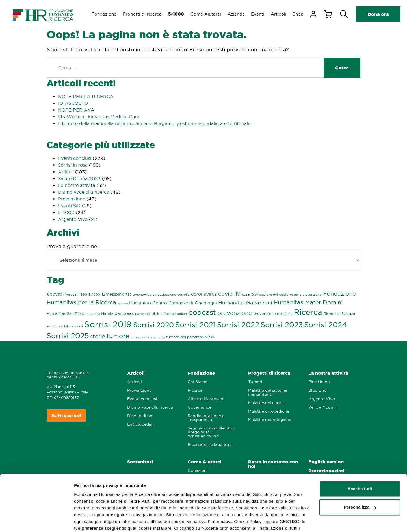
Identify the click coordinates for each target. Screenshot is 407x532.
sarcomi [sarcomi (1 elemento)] (77, 326)
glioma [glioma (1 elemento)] (123, 303)
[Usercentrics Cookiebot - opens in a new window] (37, 521)
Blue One (317, 390)
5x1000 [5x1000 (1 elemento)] (94, 295)
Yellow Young (322, 407)
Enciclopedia (140, 424)
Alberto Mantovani (206, 399)
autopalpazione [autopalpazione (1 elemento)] (164, 295)
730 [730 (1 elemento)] (129, 295)
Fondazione (104, 14)
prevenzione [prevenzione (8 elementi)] (235, 313)
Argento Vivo (73, 219)
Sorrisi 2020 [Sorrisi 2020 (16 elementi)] (153, 325)
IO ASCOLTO (73, 103)
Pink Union (319, 382)
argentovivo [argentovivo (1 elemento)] (142, 295)
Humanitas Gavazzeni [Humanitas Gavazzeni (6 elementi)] (245, 302)
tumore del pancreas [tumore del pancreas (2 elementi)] (185, 337)
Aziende (238, 14)
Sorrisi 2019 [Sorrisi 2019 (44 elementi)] (108, 324)
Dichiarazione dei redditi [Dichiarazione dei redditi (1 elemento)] (270, 295)
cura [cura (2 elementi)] (246, 294)
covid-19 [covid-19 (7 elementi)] (229, 294)
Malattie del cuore (266, 403)
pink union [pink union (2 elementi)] (161, 313)
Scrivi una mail (66, 415)
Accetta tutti (360, 459)
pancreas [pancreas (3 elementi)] (124, 313)
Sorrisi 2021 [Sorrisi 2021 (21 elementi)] (195, 325)
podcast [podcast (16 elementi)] (202, 312)
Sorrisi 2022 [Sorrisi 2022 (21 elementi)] (238, 325)
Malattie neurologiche (270, 420)
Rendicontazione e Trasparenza (206, 418)
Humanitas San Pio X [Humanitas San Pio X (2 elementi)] (65, 313)
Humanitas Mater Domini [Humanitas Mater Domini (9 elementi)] (308, 302)
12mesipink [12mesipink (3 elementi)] (113, 294)
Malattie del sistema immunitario (268, 392)
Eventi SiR (69, 206)
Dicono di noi (140, 416)
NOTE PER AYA (76, 110)
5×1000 (66, 212)
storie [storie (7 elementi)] (98, 336)
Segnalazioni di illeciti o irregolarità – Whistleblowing (211, 432)
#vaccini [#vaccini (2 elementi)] (71, 294)
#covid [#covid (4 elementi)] (54, 294)
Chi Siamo (198, 382)
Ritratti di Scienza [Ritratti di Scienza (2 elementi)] (339, 313)
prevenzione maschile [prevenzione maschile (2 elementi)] (273, 313)
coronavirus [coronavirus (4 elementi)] (204, 294)
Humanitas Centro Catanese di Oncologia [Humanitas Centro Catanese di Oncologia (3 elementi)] (173, 303)
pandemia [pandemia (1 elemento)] (143, 314)
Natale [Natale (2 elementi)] (107, 313)
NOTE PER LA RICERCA (86, 96)
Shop (301, 14)
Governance (200, 407)
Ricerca (195, 390)
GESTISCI (84, 521)
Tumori (255, 382)
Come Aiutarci (207, 14)
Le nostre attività (76, 185)
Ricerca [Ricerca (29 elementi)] (308, 312)
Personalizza (360, 477)
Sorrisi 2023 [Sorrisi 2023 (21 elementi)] (282, 325)
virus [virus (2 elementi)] (209, 337)
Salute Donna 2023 (79, 178)
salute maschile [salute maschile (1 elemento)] (58, 326)
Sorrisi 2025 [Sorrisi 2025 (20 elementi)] (68, 336)
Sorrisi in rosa (73, 165)
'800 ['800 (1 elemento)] (83, 295)
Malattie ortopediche (269, 411)
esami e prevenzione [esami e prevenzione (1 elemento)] (306, 295)
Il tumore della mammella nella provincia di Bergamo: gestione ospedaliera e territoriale (154, 123)
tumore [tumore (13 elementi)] (118, 336)
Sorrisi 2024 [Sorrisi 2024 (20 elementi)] (325, 325)
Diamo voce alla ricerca (84, 192)
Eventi (260, 14)
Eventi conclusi (75, 158)
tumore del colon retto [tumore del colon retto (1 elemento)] (148, 337)
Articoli (281, 14)
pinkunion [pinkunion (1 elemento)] (179, 314)
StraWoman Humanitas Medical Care (98, 117)
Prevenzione (72, 199)
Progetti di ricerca (143, 14)
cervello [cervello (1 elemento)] (184, 295)
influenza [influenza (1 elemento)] (93, 314)
